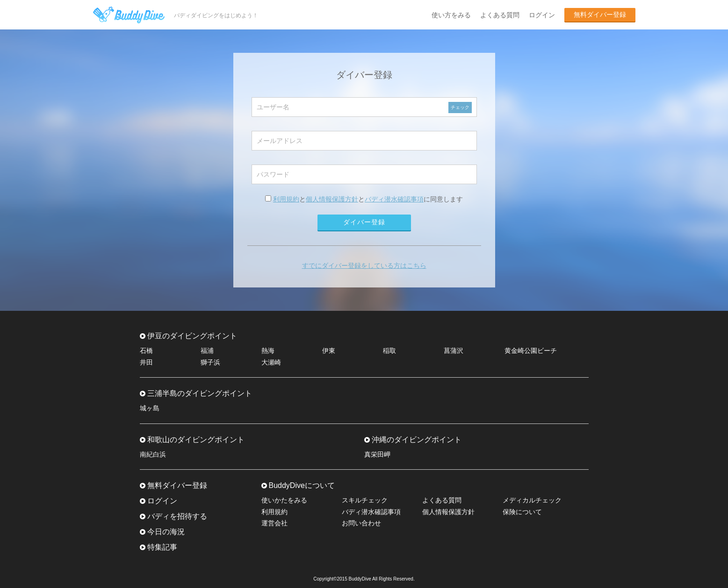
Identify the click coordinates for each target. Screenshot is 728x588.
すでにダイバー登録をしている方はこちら (364, 265)
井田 (146, 362)
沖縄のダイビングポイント (417, 440)
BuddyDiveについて (302, 485)
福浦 (207, 351)
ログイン (542, 15)
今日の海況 (166, 532)
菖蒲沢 (454, 351)
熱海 (268, 351)
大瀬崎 (271, 362)
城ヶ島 (150, 408)
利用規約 (286, 199)
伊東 (329, 351)
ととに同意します (364, 199)
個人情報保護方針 (332, 199)
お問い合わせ (361, 523)
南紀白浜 (153, 454)
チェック (460, 107)
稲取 (389, 351)
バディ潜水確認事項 (394, 199)
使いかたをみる (284, 500)
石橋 (146, 351)
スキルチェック (365, 500)
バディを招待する (177, 516)
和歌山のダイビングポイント (196, 440)
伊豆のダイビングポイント (192, 336)
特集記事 (162, 547)
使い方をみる (451, 15)
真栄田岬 (377, 454)
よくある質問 (500, 15)
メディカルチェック (532, 500)
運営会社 (274, 523)
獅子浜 (210, 362)
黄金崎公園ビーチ (531, 351)
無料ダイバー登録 (600, 14)
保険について (522, 512)
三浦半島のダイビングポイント (200, 393)
